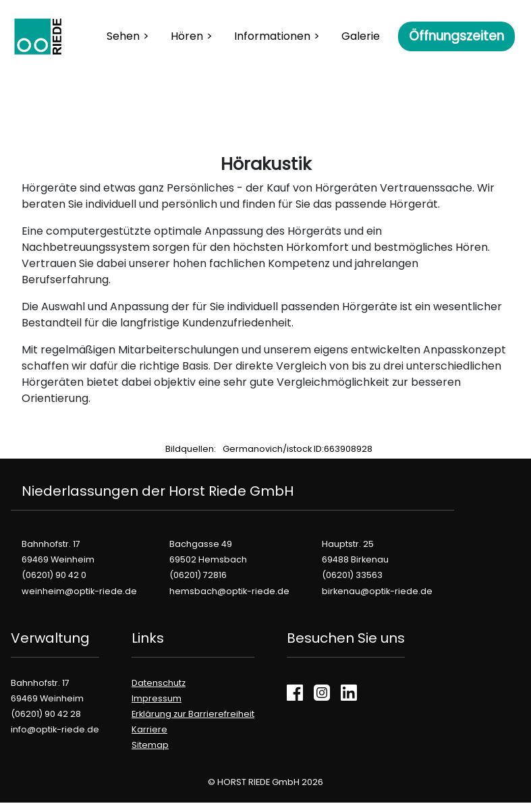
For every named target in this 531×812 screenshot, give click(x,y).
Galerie (361, 36)
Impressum (157, 698)
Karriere (149, 729)
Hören (187, 36)
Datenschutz (159, 683)
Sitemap (150, 745)
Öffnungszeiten (456, 36)
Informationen (272, 36)
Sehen (123, 36)
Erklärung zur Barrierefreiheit (193, 714)
